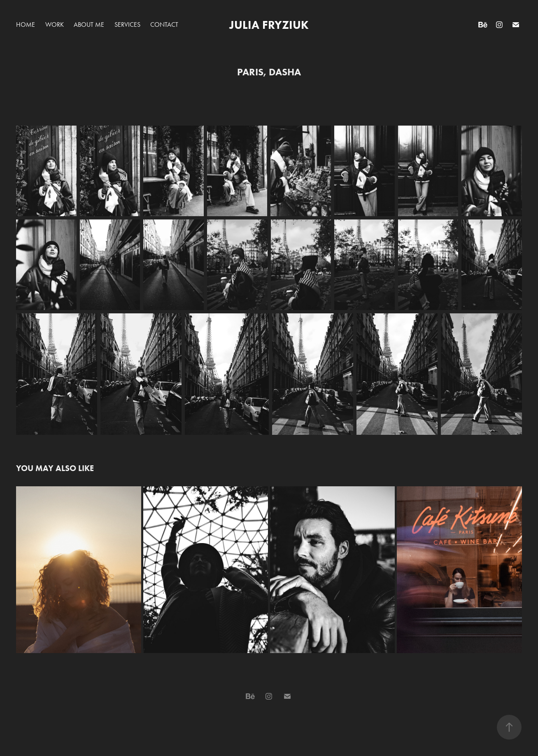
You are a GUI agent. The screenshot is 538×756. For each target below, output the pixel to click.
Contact (164, 24)
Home (26, 24)
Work (55, 24)
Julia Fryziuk (269, 25)
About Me (89, 24)
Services (127, 24)
